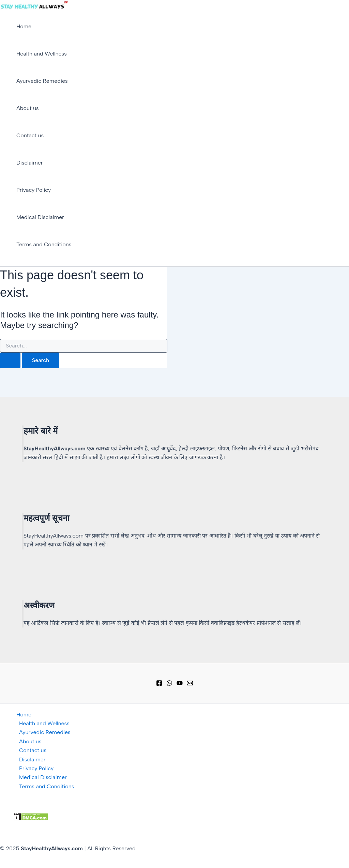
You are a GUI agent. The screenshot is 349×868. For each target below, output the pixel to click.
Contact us (30, 135)
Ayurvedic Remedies (42, 81)
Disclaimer (30, 163)
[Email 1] (190, 684)
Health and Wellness (42, 54)
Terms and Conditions (44, 244)
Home (24, 26)
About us (28, 108)
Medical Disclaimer (40, 217)
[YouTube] (180, 684)
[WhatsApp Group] (169, 684)
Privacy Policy (34, 190)
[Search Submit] (10, 360)
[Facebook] (159, 684)
